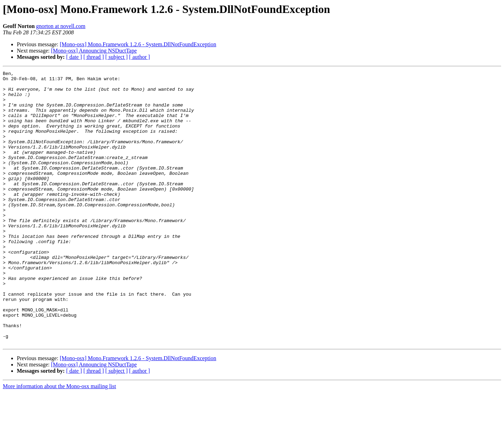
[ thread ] (94, 57)
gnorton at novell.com (61, 26)
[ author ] (140, 57)
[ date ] (74, 57)
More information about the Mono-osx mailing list (59, 441)
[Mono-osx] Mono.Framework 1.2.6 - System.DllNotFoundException (138, 44)
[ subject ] (117, 57)
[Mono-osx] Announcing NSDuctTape (94, 51)
